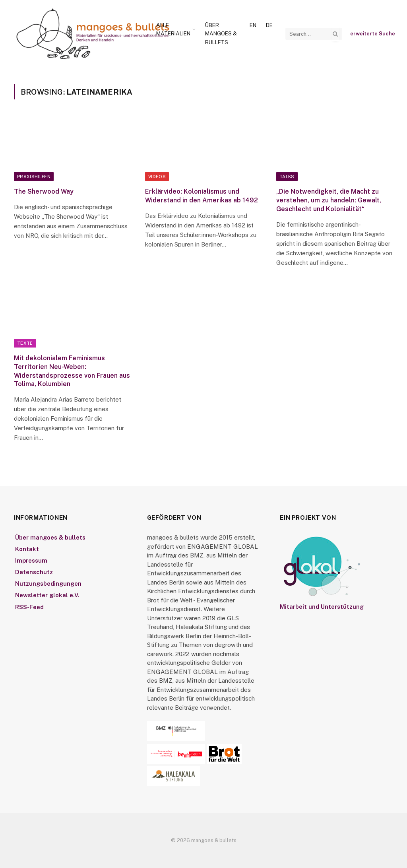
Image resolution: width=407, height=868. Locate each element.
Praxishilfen (34, 177)
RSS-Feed (29, 607)
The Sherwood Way (44, 191)
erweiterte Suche (373, 34)
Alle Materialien (173, 29)
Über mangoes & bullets (221, 34)
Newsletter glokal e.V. (47, 595)
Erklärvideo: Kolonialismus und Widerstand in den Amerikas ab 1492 (202, 196)
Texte (25, 343)
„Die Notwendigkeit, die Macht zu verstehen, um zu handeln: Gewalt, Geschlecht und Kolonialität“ (329, 200)
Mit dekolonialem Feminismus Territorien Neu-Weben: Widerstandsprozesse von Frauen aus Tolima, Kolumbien (72, 371)
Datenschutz (34, 572)
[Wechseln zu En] (253, 25)
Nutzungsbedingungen (48, 584)
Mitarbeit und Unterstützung (322, 607)
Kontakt (27, 549)
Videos (157, 177)
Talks (287, 177)
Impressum (31, 560)
